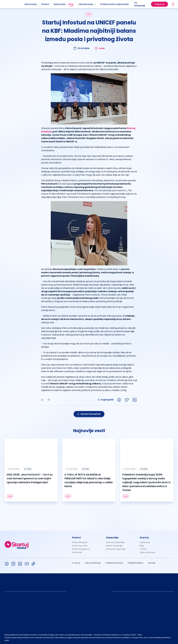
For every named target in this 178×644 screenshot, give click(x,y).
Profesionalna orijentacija (114, 4)
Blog (71, 4)
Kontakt (152, 563)
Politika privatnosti (114, 563)
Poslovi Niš (77, 552)
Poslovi (45, 4)
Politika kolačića (136, 563)
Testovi (143, 549)
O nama (76, 563)
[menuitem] (33, 4)
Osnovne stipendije (115, 542)
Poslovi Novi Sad (80, 546)
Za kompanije (140, 4)
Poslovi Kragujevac (81, 549)
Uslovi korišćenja (93, 563)
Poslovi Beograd (80, 542)
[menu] (79, 4)
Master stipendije (114, 546)
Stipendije (112, 538)
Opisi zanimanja (147, 552)
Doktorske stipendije (116, 549)
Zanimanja (31, 4)
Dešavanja (145, 542)
